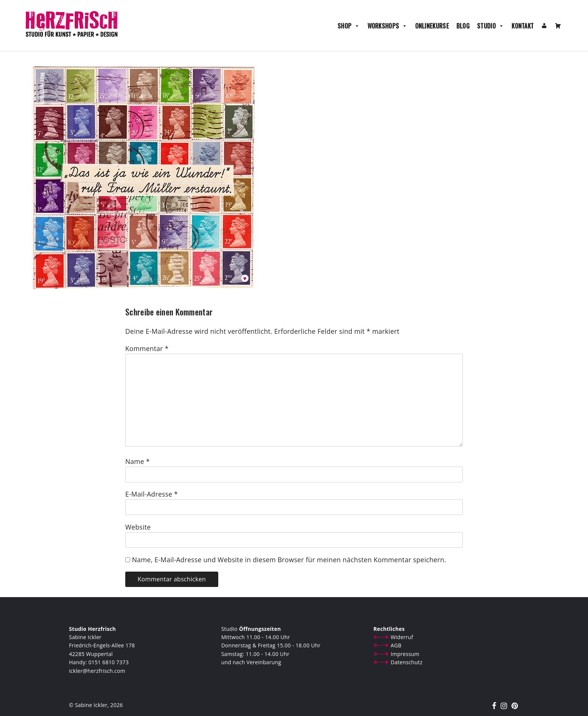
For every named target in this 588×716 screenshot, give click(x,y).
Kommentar (147, 348)
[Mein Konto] (544, 26)
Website (138, 527)
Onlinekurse (432, 26)
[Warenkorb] (558, 26)
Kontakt (523, 26)
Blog (463, 26)
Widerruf (402, 637)
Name (137, 461)
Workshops (388, 26)
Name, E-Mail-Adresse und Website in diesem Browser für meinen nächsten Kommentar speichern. (289, 560)
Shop (349, 26)
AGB (396, 645)
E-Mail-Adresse (151, 494)
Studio (490, 26)
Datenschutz (407, 662)
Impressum (405, 654)
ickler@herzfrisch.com (97, 671)
